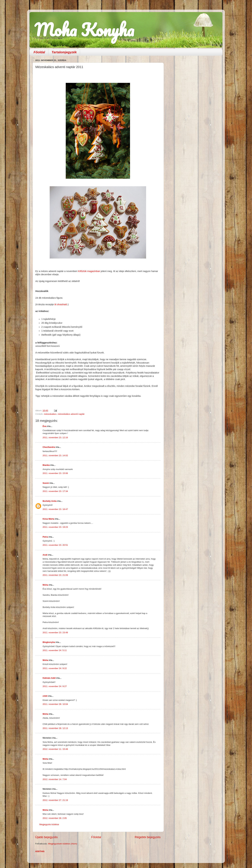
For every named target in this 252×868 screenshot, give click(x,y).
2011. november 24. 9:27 (55, 686)
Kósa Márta (48, 519)
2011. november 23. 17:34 (55, 491)
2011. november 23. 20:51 (55, 545)
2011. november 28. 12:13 (55, 728)
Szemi (46, 483)
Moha (45, 585)
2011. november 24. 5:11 (55, 650)
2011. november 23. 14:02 (55, 455)
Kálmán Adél (49, 678)
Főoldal (39, 52)
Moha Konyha (84, 30)
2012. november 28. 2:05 (55, 818)
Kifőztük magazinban (89, 271)
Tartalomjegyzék (64, 52)
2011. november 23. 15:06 (55, 473)
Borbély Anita (50, 501)
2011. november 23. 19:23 (55, 527)
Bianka (46, 465)
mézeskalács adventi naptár (71, 414)
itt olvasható (61, 304)
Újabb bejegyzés (46, 837)
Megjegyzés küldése (49, 824)
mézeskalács (50, 414)
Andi (45, 555)
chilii (45, 696)
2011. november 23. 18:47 (55, 509)
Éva (45, 426)
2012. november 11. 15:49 (55, 749)
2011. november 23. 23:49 (55, 633)
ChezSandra (49, 447)
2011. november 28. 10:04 (55, 704)
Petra (45, 537)
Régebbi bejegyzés (148, 837)
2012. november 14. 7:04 (55, 779)
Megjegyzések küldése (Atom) (63, 844)
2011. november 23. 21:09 (55, 575)
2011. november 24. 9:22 (55, 668)
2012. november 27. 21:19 (55, 800)
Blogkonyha (49, 642)
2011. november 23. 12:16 (55, 437)
